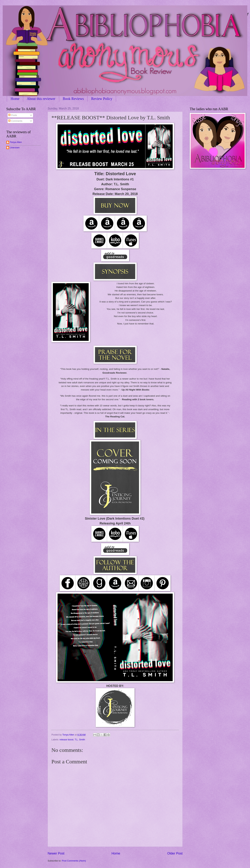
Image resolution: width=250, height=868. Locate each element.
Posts (13, 115)
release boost (66, 740)
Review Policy (102, 99)
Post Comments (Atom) (74, 861)
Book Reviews (73, 99)
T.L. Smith (80, 740)
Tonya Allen (16, 142)
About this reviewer (41, 99)
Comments (15, 121)
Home (15, 99)
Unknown (15, 148)
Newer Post (56, 853)
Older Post (175, 853)
